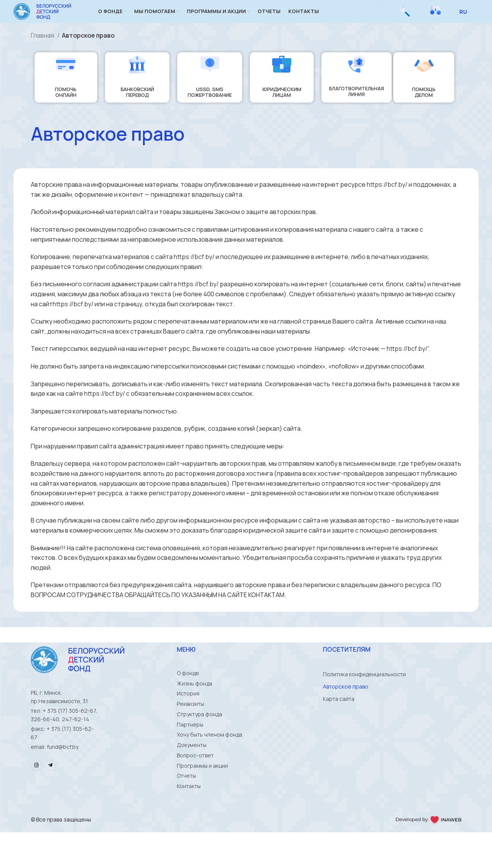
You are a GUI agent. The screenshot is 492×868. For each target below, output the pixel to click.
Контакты (189, 821)
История (188, 710)
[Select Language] (466, 17)
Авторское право (346, 698)
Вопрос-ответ (195, 784)
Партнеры (190, 747)
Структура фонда (199, 735)
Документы (192, 772)
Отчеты (186, 809)
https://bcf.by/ (387, 196)
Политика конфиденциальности (364, 686)
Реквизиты (190, 723)
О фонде (188, 686)
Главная (43, 47)
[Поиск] (405, 17)
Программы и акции (202, 796)
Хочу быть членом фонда (209, 759)
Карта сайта (339, 710)
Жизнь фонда (194, 698)
